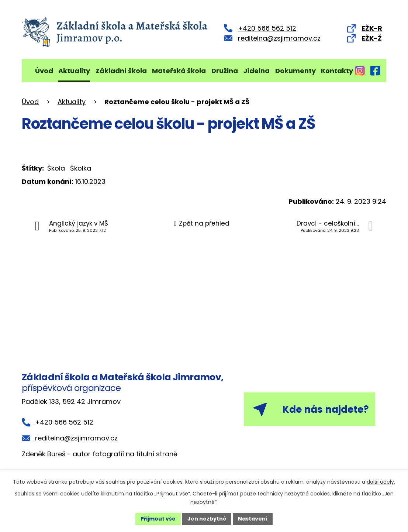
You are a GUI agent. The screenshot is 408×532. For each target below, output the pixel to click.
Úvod (44, 71)
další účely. (381, 482)
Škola (56, 168)
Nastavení (253, 519)
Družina (225, 71)
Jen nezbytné (207, 519)
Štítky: (33, 168)
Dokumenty (295, 71)
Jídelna (256, 71)
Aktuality (74, 71)
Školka (81, 168)
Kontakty (337, 71)
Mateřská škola (179, 71)
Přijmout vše (158, 519)
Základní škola (121, 71)
